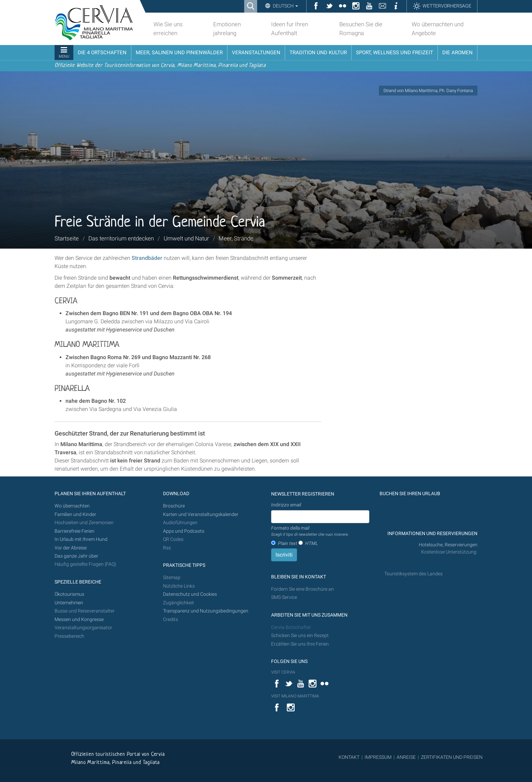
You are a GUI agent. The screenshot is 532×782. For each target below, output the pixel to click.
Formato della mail (310, 531)
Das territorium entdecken (121, 238)
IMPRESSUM (378, 757)
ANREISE (406, 757)
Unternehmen (69, 603)
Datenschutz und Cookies (190, 594)
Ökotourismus (69, 594)
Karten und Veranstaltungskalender (201, 514)
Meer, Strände (236, 238)
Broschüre (174, 506)
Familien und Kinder (75, 514)
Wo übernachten (72, 506)
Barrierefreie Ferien (75, 531)
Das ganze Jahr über (76, 556)
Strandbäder (147, 258)
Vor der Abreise (71, 548)
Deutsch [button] (285, 6)
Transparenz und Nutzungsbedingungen (206, 611)
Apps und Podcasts (184, 531)
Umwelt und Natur (186, 238)
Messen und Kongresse (79, 619)
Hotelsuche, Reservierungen (448, 545)
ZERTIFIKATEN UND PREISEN (452, 757)
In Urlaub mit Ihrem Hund (81, 539)
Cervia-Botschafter (291, 627)
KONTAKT (349, 757)
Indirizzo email (286, 505)
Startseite (67, 238)
